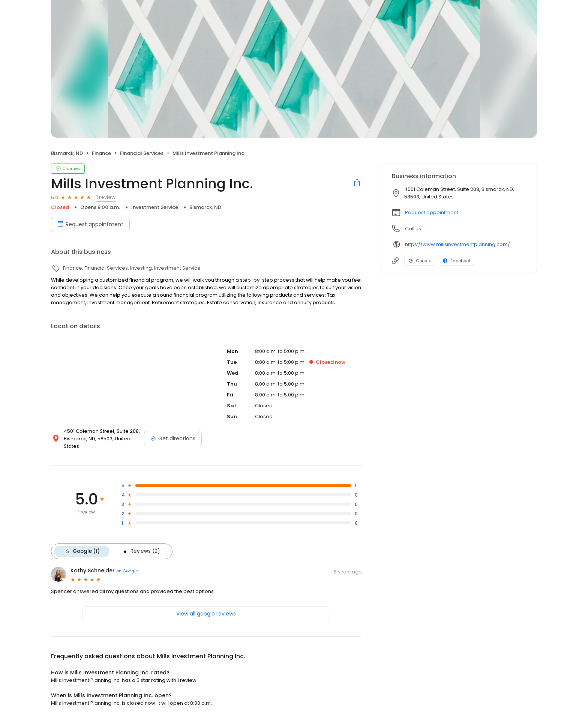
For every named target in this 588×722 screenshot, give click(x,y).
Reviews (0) (141, 551)
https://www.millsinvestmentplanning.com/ (457, 244)
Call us (413, 229)
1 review (106, 197)
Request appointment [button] (432, 212)
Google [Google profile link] (420, 261)
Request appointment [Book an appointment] (90, 224)
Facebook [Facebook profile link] (457, 261)
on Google (127, 571)
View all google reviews (206, 614)
